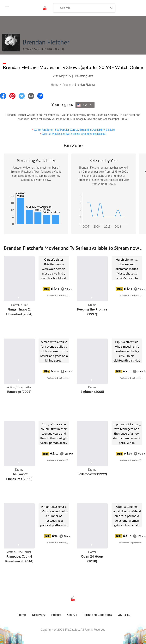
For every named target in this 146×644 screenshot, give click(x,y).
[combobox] (85, 105)
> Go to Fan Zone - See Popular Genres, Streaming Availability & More (73, 130)
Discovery (39, 615)
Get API (72, 615)
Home (55, 85)
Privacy (56, 615)
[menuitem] (22, 617)
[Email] (31, 96)
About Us (124, 615)
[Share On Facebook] (3, 96)
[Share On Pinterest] (12, 96)
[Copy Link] (40, 96)
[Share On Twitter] (22, 96)
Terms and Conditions (98, 615)
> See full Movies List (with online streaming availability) (73, 134)
